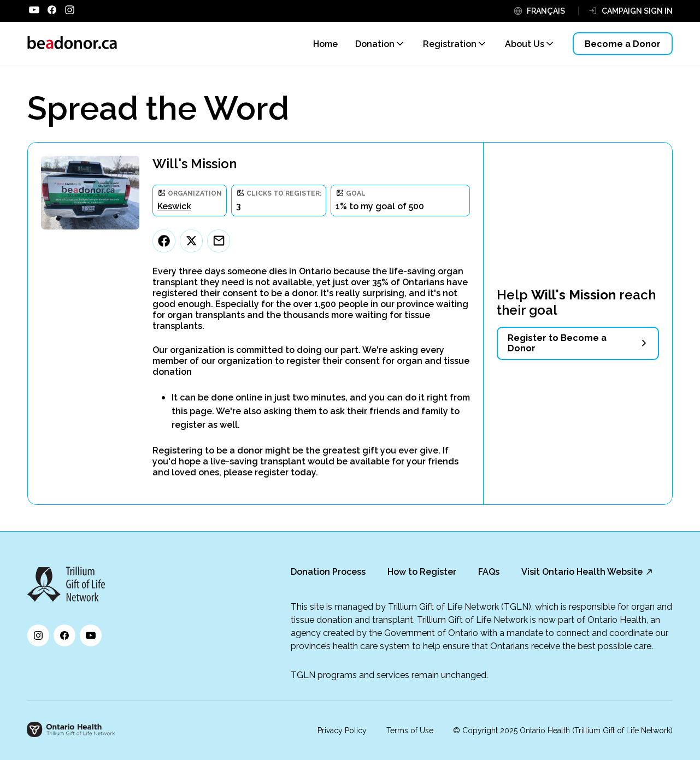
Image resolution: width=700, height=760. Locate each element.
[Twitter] (191, 241)
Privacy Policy (342, 730)
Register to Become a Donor (557, 343)
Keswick (174, 206)
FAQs (489, 572)
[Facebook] (164, 241)
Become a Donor (623, 44)
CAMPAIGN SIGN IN (637, 11)
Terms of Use (410, 730)
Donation (375, 44)
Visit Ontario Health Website (582, 572)
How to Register (422, 572)
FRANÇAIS (546, 11)
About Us (525, 44)
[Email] (219, 241)
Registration (450, 44)
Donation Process (328, 572)
